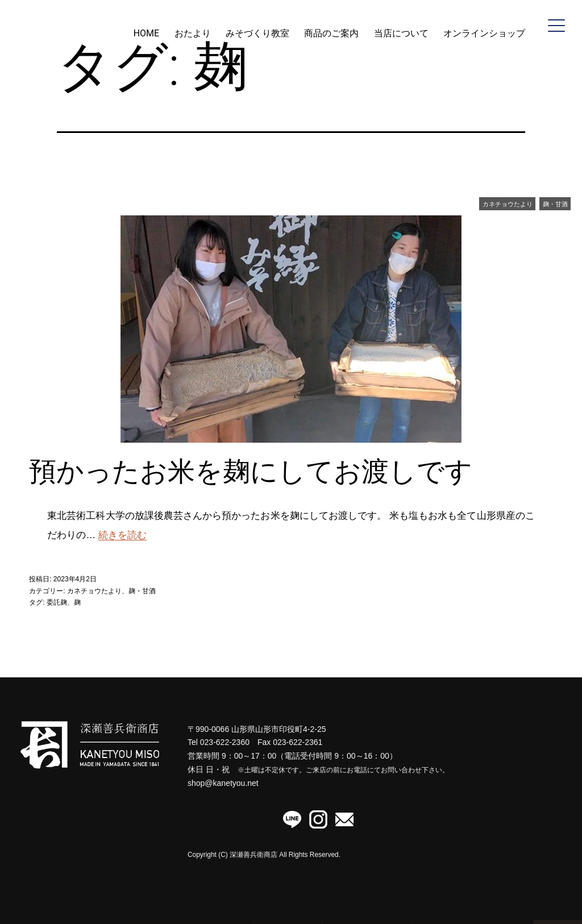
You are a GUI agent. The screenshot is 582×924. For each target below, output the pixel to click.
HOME (146, 33)
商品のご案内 (331, 33)
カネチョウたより (508, 204)
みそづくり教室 (257, 33)
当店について (401, 33)
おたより (193, 33)
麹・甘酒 (555, 204)
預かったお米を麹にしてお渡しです (251, 471)
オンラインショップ (484, 33)
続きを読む (122, 535)
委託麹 (57, 602)
